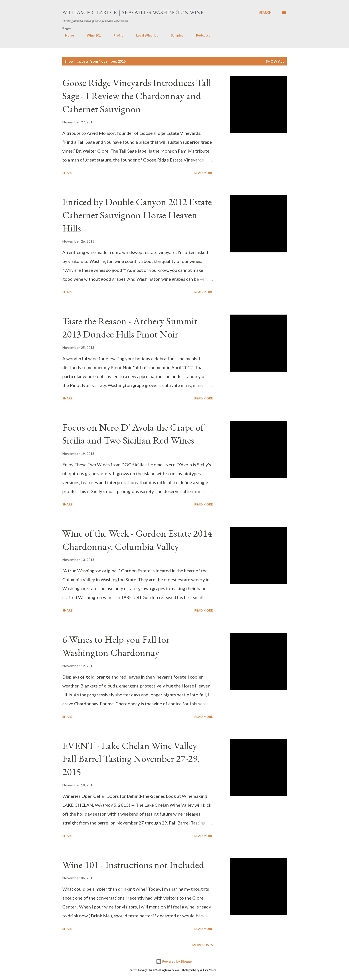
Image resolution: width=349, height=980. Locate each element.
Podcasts (200, 35)
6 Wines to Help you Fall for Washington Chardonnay (116, 646)
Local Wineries (144, 35)
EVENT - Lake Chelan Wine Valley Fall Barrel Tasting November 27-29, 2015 (131, 759)
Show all (275, 61)
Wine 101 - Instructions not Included (133, 865)
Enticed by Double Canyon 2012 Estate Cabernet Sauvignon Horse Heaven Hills (137, 215)
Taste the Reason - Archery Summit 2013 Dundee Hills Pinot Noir (130, 327)
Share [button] (67, 173)
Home (67, 35)
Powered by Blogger (174, 961)
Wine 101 (91, 35)
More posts (203, 945)
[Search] (265, 12)
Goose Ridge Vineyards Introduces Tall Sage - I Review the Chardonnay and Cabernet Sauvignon (137, 96)
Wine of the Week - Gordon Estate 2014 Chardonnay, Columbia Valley (137, 540)
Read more (204, 173)
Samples (174, 35)
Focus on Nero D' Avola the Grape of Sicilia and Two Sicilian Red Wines (133, 434)
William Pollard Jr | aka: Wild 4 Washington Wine (133, 12)
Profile (116, 35)
